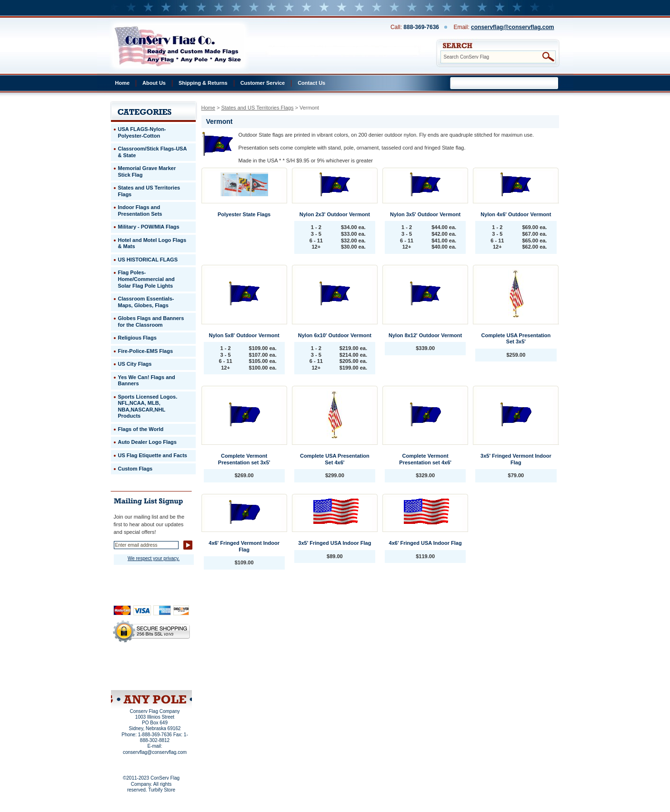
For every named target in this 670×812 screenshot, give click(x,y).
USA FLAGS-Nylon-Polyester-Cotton (142, 132)
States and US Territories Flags (257, 108)
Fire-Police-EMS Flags (146, 351)
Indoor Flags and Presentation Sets (140, 211)
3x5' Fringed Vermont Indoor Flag (516, 459)
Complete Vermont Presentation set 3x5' (244, 459)
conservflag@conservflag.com (512, 27)
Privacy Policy (135, 665)
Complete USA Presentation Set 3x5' (516, 339)
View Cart (169, 678)
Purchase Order (170, 671)
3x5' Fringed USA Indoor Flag (335, 543)
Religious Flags (137, 338)
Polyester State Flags (244, 214)
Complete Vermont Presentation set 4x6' (425, 459)
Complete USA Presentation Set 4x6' (335, 459)
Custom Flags (135, 469)
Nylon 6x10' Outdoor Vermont (335, 335)
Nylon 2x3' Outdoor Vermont (335, 214)
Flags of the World (141, 429)
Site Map (133, 678)
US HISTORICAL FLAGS (148, 260)
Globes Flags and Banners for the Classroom (151, 321)
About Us (154, 83)
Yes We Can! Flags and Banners (147, 381)
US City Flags (135, 364)
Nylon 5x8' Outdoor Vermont (244, 335)
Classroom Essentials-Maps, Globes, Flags (146, 302)
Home (123, 83)
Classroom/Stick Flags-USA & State (153, 152)
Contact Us (311, 83)
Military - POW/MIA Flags (149, 227)
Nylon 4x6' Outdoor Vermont (516, 214)
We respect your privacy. (154, 558)
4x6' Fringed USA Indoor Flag (425, 543)
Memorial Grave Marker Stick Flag (147, 171)
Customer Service (263, 83)
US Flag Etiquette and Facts (153, 455)
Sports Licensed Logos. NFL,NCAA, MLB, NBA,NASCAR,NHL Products (148, 406)
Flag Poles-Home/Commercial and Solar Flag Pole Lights (146, 279)
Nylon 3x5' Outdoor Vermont (425, 214)
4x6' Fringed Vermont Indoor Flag (244, 546)
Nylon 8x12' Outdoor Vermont (425, 335)
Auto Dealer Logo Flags (147, 442)
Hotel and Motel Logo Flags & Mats (152, 243)
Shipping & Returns (203, 83)
